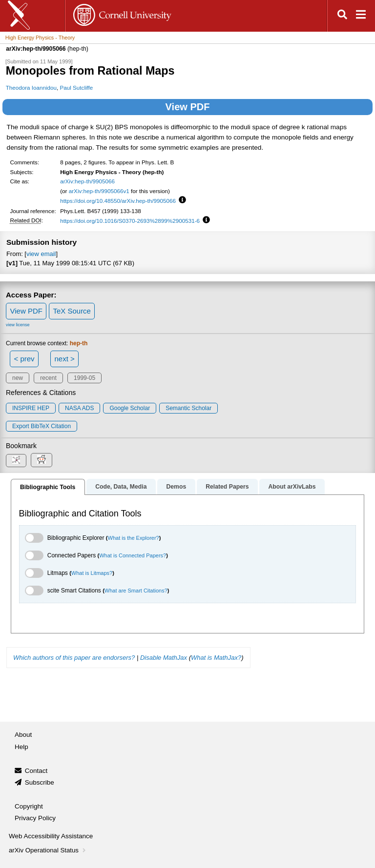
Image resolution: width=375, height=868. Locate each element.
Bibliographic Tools (48, 487)
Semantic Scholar (188, 408)
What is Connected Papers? (133, 555)
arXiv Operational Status (48, 850)
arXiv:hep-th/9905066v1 (99, 191)
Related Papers (227, 487)
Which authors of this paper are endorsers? (74, 658)
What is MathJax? (216, 658)
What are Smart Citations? (136, 591)
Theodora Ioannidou (31, 88)
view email (41, 254)
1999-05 (84, 378)
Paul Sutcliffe (76, 88)
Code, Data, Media (121, 487)
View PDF (188, 107)
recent (48, 378)
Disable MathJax (164, 658)
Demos (176, 487)
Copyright (29, 806)
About (23, 735)
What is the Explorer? (134, 538)
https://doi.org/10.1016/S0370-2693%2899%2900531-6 (130, 221)
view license (18, 325)
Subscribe (40, 782)
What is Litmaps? (92, 573)
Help (21, 747)
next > (64, 359)
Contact (36, 771)
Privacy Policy (35, 818)
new (18, 378)
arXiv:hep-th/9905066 (87, 181)
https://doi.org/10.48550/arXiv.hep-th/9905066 (118, 201)
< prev (24, 359)
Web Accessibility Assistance (51, 836)
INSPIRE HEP (31, 408)
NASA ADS (79, 408)
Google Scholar (130, 408)
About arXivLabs (292, 487)
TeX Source (72, 311)
